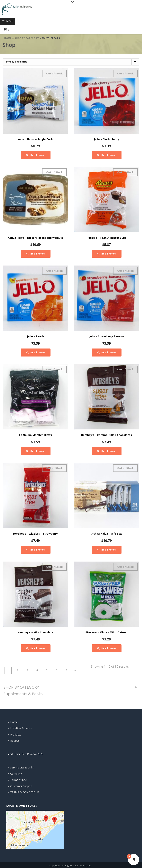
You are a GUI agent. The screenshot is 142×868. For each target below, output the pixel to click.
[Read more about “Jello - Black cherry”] (107, 155)
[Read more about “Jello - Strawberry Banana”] (107, 353)
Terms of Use (17, 780)
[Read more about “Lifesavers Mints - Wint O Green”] (107, 648)
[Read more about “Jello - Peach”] (36, 353)
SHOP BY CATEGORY (27, 38)
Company (15, 774)
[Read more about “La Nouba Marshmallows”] (36, 451)
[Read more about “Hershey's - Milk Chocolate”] (36, 648)
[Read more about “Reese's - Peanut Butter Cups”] (107, 254)
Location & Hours (20, 728)
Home (8, 38)
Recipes (14, 741)
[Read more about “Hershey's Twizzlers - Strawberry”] (36, 550)
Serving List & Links (21, 767)
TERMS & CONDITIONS (24, 792)
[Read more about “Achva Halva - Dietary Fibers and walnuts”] (36, 254)
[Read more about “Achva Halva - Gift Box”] (107, 550)
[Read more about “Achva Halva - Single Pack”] (36, 155)
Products (15, 734)
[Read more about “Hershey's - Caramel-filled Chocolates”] (107, 451)
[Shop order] (71, 62)
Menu (8, 21)
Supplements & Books (23, 694)
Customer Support (20, 786)
